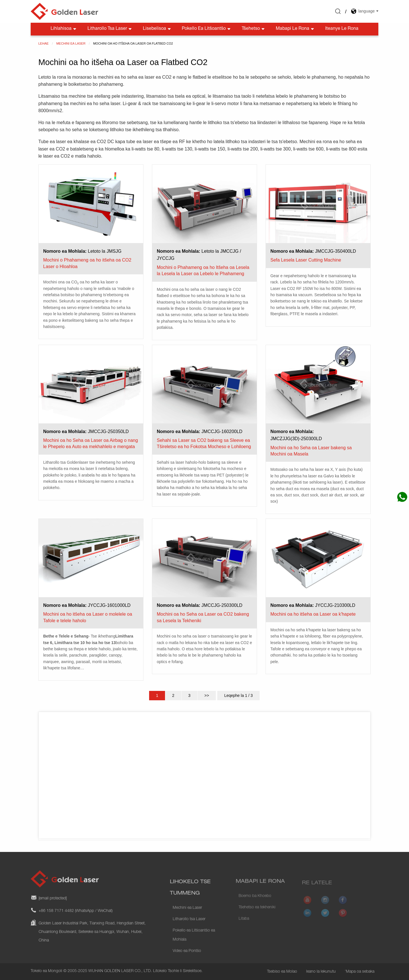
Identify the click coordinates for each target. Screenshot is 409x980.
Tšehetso (254, 29)
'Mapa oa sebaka (360, 972)
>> (207, 695)
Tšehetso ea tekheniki (257, 916)
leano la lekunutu (321, 972)
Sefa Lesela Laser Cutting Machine (306, 260)
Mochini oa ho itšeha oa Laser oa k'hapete (313, 614)
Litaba (244, 927)
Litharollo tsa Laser (110, 29)
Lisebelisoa (157, 29)
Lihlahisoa (64, 29)
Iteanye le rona (342, 29)
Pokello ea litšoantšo (207, 29)
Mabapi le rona (295, 29)
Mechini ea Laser (187, 922)
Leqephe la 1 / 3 (238, 695)
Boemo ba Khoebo (255, 904)
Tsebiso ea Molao (282, 972)
